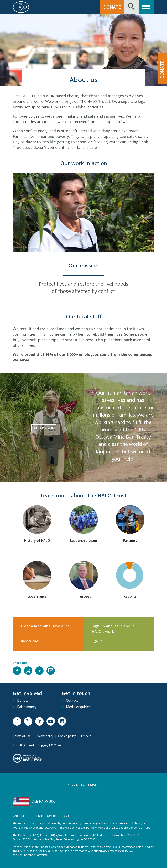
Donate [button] (112, 7)
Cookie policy (67, 736)
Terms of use (22, 736)
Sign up (97, 641)
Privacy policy (44, 736)
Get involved (44, 428)
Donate (23, 700)
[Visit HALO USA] (83, 802)
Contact (72, 700)
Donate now (30, 641)
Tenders (86, 736)
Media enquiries (78, 707)
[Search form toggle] (131, 7)
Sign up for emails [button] (83, 785)
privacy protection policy (113, 851)
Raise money (27, 707)
